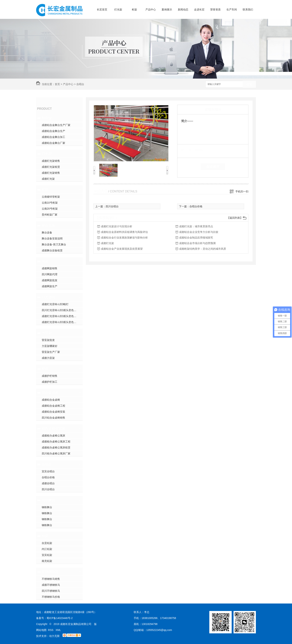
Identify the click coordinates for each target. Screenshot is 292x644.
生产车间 (232, 10)
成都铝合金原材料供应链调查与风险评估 (124, 232)
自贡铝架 (47, 543)
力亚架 (47, 333)
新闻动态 (183, 10)
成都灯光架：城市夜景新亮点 (196, 226)
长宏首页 (102, 10)
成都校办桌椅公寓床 (53, 436)
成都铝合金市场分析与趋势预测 (197, 243)
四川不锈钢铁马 (51, 591)
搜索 (249, 84)
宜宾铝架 (47, 555)
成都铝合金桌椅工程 (53, 406)
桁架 (134, 10)
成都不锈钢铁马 (51, 585)
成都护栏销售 (50, 376)
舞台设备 (48, 225)
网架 (45, 261)
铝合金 (47, 118)
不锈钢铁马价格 (51, 597)
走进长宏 (199, 10)
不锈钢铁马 (50, 572)
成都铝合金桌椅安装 (53, 412)
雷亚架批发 (48, 340)
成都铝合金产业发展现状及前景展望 (122, 249)
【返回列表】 (235, 218)
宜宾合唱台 (48, 471)
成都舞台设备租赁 (52, 250)
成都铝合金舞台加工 (53, 137)
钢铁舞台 (48, 500)
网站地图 (41, 630)
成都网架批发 (50, 280)
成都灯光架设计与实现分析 (117, 226)
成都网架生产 (50, 286)
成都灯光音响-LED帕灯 (55, 304)
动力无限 (54, 636)
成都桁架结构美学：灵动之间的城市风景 (203, 249)
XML (58, 630)
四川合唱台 (48, 489)
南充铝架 (47, 561)
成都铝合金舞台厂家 (53, 143)
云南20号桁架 (50, 209)
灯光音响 (48, 297)
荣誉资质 (215, 10)
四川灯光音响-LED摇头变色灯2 (60, 310)
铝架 (45, 536)
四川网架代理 (50, 274)
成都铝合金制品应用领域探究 (196, 238)
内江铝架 (47, 549)
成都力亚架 (48, 358)
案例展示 (167, 10)
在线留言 (213, 167)
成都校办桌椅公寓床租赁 (56, 447)
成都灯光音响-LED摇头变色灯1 (60, 316)
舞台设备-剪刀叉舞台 (54, 244)
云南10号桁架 (50, 203)
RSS (51, 630)
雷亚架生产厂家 (51, 352)
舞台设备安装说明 (52, 238)
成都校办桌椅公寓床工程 (56, 442)
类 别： (188, 150)
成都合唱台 (48, 483)
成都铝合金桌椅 (51, 400)
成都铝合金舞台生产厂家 (56, 125)
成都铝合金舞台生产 (53, 131)
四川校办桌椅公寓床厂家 (56, 453)
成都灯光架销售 (51, 161)
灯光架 (118, 10)
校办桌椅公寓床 (53, 428)
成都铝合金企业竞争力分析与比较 (199, 232)
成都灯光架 (48, 179)
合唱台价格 (48, 477)
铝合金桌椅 (50, 393)
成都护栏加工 (50, 382)
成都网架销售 (50, 268)
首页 (57, 84)
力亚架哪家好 (50, 346)
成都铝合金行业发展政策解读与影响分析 (124, 238)
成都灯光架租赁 (51, 167)
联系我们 (248, 10)
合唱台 (80, 84)
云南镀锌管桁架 (51, 197)
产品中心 (151, 10)
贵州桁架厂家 (50, 215)
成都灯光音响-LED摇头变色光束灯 (62, 322)
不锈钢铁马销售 (51, 579)
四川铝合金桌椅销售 (53, 418)
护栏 (45, 369)
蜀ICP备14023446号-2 (60, 618)
